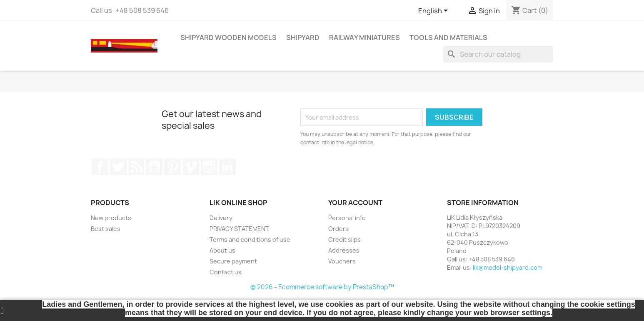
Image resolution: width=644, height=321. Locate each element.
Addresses (344, 250)
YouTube (154, 167)
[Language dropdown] (434, 11)
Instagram (209, 167)
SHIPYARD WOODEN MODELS (228, 38)
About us (222, 250)
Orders (338, 229)
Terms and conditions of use (250, 239)
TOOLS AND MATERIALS (448, 38)
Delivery (221, 218)
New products (111, 218)
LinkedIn (227, 167)
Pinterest (172, 167)
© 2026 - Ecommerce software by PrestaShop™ (322, 287)
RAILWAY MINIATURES (364, 38)
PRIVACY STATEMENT (239, 229)
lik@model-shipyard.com (508, 267)
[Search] (498, 54)
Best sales (106, 229)
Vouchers (342, 261)
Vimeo (191, 167)
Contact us (226, 272)
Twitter (118, 167)
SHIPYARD (303, 38)
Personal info (347, 218)
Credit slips (344, 239)
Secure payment (233, 261)
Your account (355, 203)
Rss (136, 167)
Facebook (100, 167)
